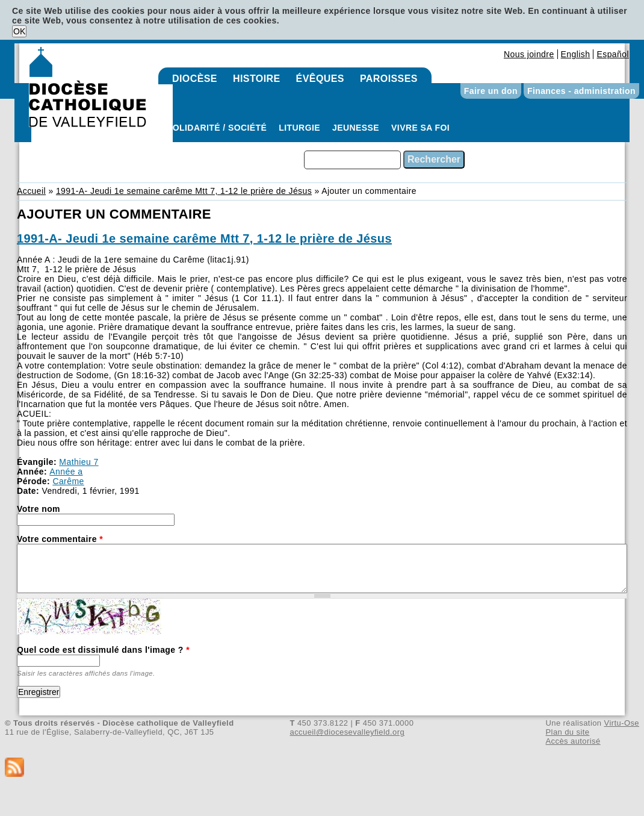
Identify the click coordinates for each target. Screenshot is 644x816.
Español (613, 54)
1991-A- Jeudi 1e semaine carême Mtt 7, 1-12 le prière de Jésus (184, 191)
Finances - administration (581, 91)
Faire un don (491, 91)
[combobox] (352, 160)
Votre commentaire (60, 539)
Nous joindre (529, 54)
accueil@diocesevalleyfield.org (348, 732)
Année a (66, 472)
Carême (68, 481)
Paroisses (389, 79)
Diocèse (195, 79)
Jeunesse (356, 128)
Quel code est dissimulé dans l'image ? (103, 650)
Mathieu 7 (79, 462)
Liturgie (299, 128)
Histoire (257, 79)
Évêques (320, 79)
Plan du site (567, 732)
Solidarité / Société (217, 128)
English (576, 54)
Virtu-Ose (622, 723)
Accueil (31, 191)
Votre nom (39, 509)
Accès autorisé (573, 741)
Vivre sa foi (420, 128)
